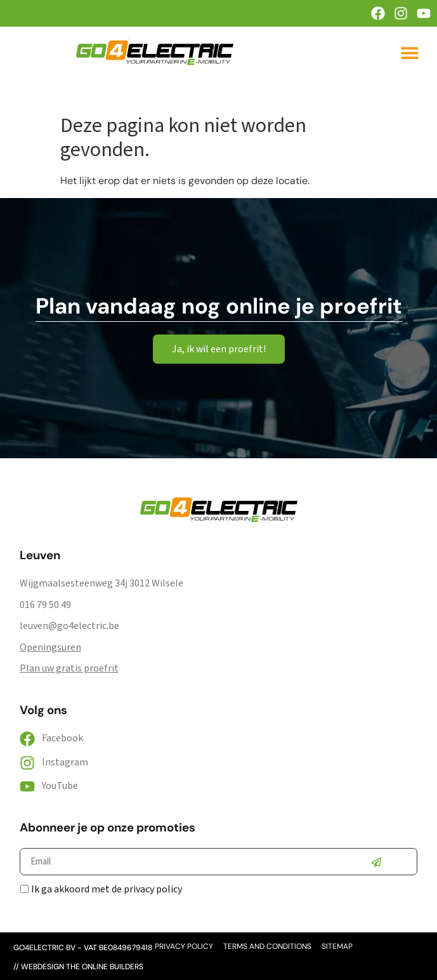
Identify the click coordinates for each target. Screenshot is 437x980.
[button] (410, 53)
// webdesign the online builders (78, 967)
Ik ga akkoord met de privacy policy (107, 889)
